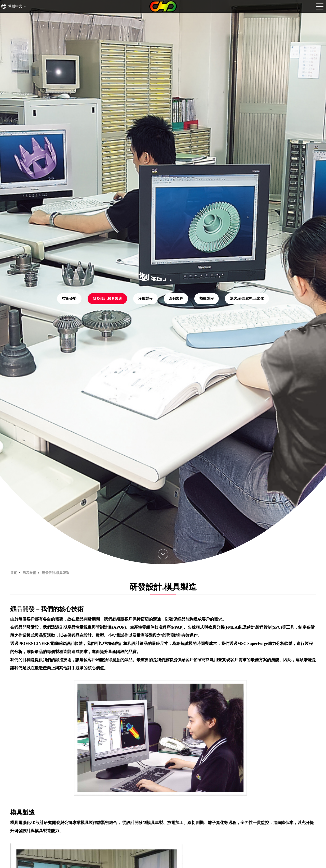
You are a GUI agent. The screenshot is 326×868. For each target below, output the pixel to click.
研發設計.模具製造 (107, 299)
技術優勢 (69, 299)
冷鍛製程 (145, 299)
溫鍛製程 (176, 299)
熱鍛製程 (207, 299)
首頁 (13, 573)
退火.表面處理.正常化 (247, 299)
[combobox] (17, 6)
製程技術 (30, 573)
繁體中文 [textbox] (15, 6)
